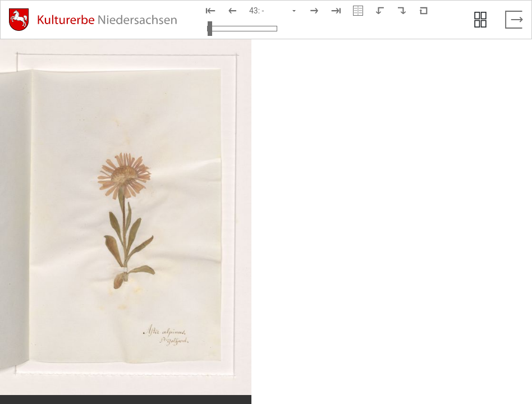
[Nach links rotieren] (380, 11)
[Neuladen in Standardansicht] (424, 11)
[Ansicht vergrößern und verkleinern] (242, 29)
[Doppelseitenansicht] (358, 11)
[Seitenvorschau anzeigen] (480, 20)
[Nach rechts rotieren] (402, 11)
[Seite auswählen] (273, 11)
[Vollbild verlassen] (514, 20)
